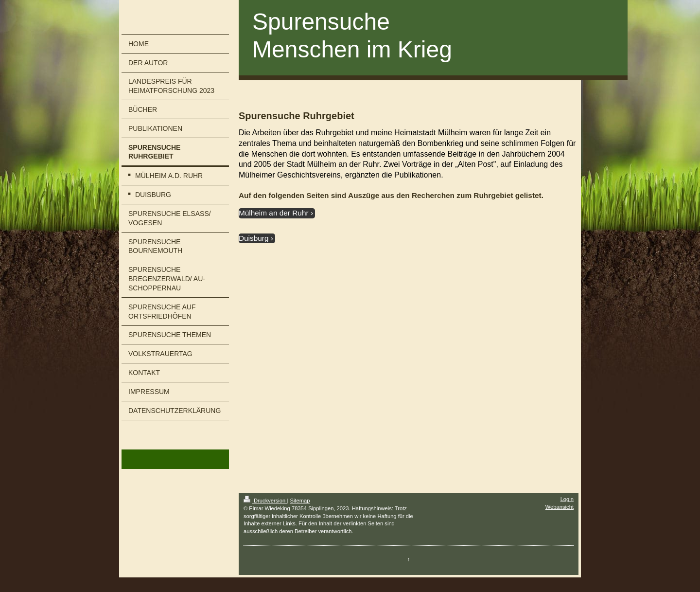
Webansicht (560, 507)
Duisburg (254, 238)
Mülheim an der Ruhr (274, 213)
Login (567, 499)
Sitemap (300, 501)
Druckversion (265, 501)
